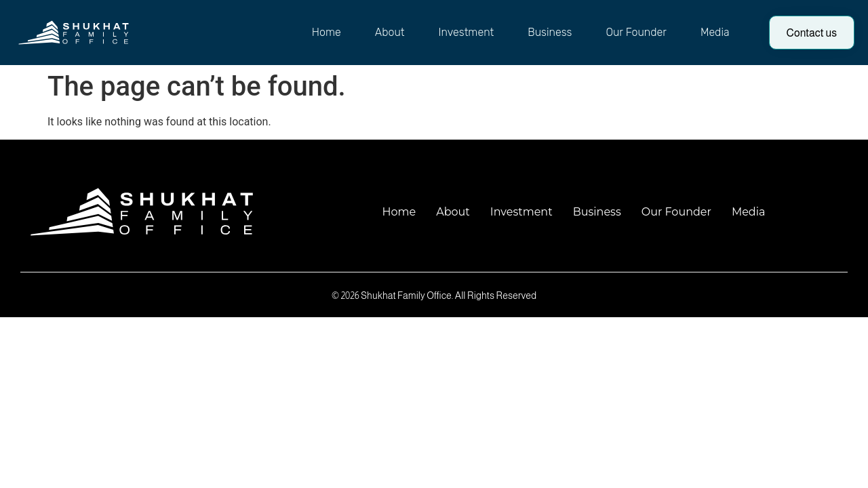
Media (715, 32)
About (390, 32)
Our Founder (636, 32)
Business (550, 32)
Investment (467, 32)
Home (327, 32)
